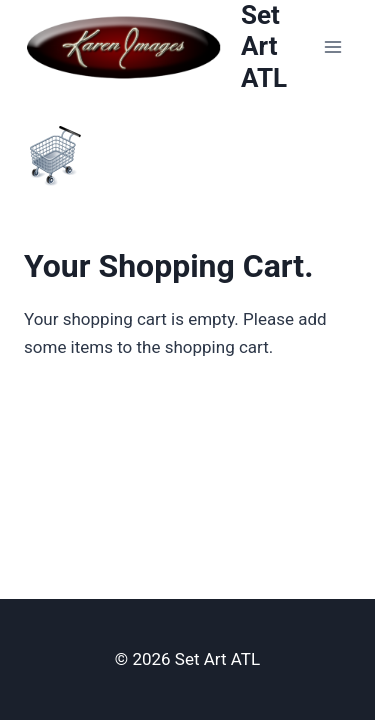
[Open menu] (332, 46)
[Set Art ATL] (169, 47)
